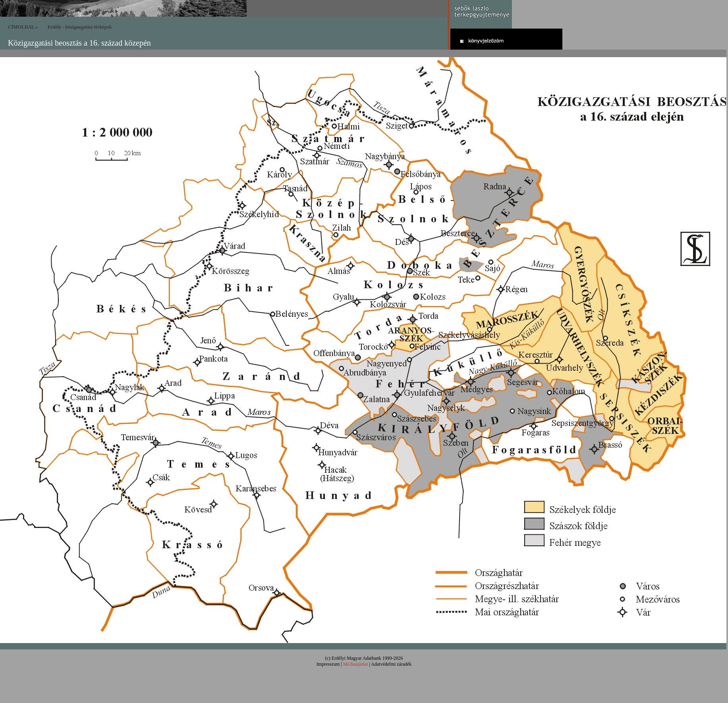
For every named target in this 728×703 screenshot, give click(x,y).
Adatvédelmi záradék (391, 664)
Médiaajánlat (356, 664)
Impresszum (328, 664)
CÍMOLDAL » (23, 27)
